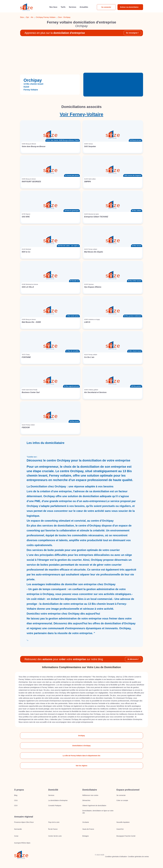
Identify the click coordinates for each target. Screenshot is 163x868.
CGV (16, 806)
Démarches (86, 800)
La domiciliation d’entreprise (58, 800)
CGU (16, 800)
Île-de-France (53, 829)
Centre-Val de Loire (55, 836)
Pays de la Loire (54, 822)
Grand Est (120, 829)
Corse (16, 836)
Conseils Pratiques (55, 806)
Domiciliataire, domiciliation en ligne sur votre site (98, 812)
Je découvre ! (133, 659)
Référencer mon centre (90, 795)
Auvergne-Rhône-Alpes (22, 843)
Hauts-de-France (88, 829)
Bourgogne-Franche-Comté (126, 836)
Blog (16, 795)
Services (51, 795)
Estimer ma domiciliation (129, 7)
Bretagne (86, 836)
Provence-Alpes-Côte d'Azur (24, 822)
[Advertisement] (82, 55)
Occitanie (86, 822)
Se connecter (106, 7)
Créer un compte (122, 800)
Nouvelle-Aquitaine (123, 822)
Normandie (18, 829)
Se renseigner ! (132, 33)
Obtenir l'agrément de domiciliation (94, 806)
